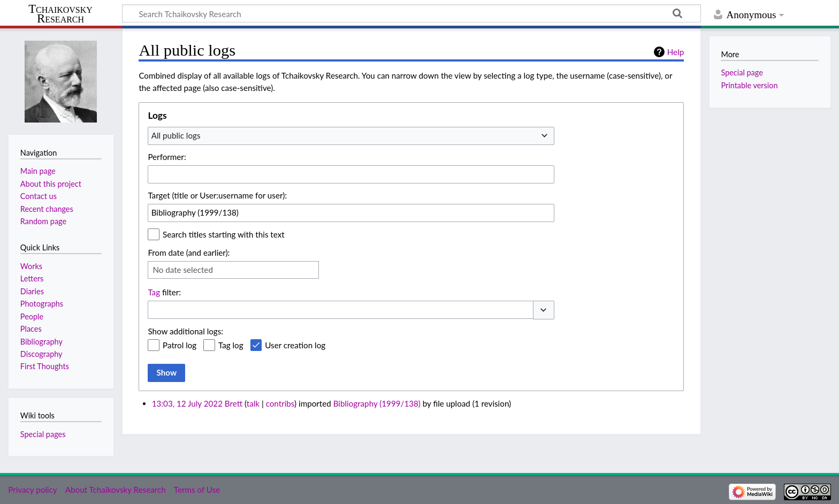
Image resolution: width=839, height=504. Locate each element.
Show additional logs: (185, 331)
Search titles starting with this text (224, 234)
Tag (154, 292)
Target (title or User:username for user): (217, 195)
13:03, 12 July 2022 (187, 403)
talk (253, 403)
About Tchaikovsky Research (116, 490)
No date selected (183, 270)
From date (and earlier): (189, 253)
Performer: (167, 157)
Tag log (231, 345)
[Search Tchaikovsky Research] (411, 13)
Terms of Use (197, 490)
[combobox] (351, 136)
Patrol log (180, 345)
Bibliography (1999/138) (377, 403)
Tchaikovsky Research (60, 14)
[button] (544, 310)
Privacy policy (32, 490)
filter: (164, 292)
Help (676, 52)
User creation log (295, 345)
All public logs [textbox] (176, 135)
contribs (280, 403)
